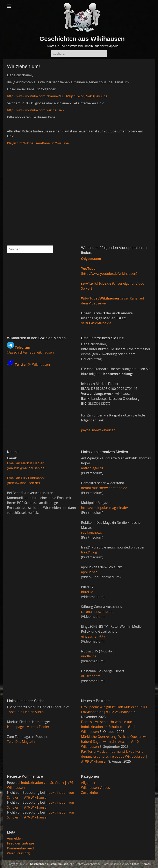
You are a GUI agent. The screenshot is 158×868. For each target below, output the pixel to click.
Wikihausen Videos (95, 788)
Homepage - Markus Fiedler (28, 727)
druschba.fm (91, 676)
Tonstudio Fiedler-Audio (25, 712)
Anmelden (15, 838)
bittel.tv (87, 592)
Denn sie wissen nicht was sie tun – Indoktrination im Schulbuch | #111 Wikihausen (108, 727)
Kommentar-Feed (20, 848)
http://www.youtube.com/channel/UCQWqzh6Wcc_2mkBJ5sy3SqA (57, 96)
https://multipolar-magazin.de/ (105, 508)
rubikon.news (91, 532)
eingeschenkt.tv (93, 636)
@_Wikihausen (32, 364)
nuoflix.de (89, 656)
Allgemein (89, 783)
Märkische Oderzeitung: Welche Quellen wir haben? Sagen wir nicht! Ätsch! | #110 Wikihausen (114, 742)
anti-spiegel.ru (92, 468)
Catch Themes (141, 864)
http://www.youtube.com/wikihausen (35, 110)
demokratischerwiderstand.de (104, 488)
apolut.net (89, 572)
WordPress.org (18, 853)
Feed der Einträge (20, 843)
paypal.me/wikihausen (98, 430)
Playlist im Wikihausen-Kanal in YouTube (38, 143)
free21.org (89, 552)
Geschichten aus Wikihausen (82, 39)
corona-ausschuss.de (97, 612)
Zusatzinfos (90, 793)
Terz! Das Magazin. (21, 742)
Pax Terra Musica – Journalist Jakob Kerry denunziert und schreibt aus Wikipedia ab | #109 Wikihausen (114, 756)
